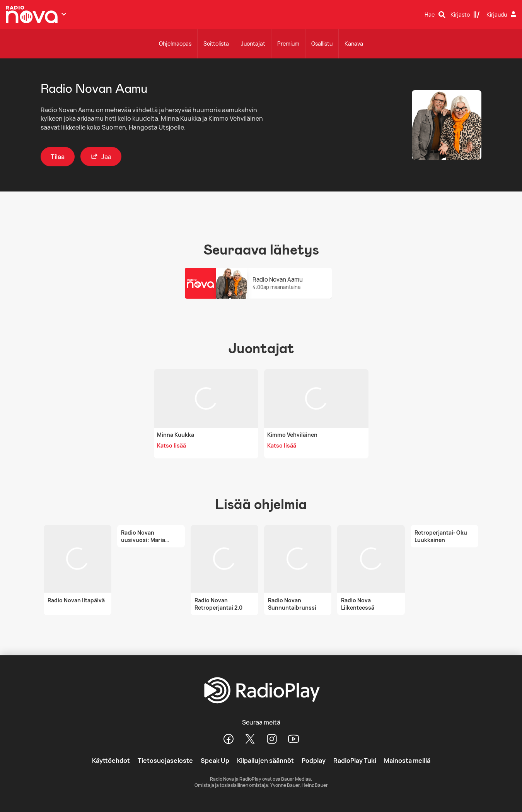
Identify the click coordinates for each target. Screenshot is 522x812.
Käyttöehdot (111, 761)
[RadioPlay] (261, 691)
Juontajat (253, 44)
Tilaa (58, 157)
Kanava (354, 44)
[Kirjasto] (465, 15)
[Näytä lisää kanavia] (64, 14)
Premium (288, 44)
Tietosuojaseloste (165, 761)
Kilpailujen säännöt (265, 761)
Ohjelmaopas (175, 44)
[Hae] (435, 15)
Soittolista (216, 44)
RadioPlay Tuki (355, 761)
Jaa (101, 156)
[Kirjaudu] (502, 15)
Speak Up (215, 761)
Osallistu (322, 44)
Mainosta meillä (407, 761)
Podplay (314, 761)
